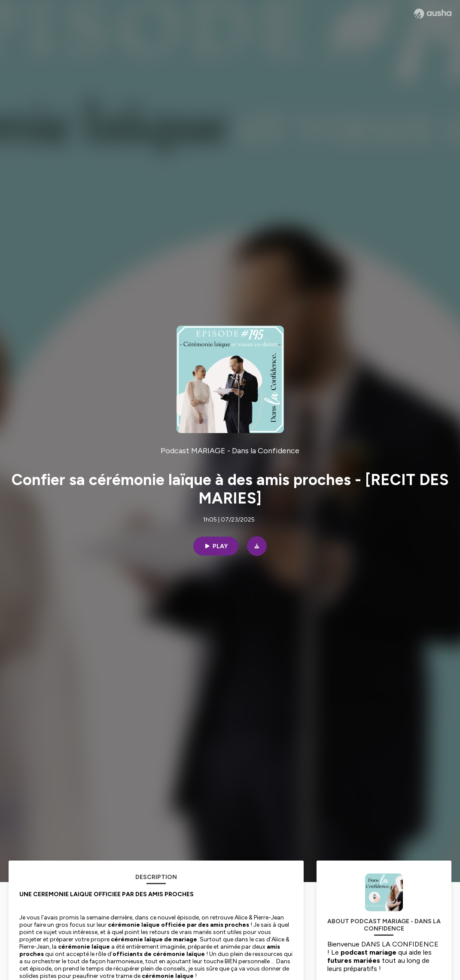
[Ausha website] (433, 14)
